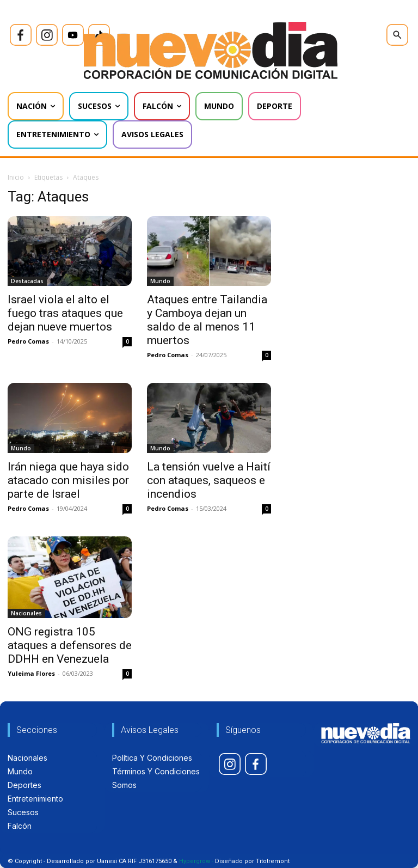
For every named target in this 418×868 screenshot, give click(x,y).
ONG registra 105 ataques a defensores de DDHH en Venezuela (70, 645)
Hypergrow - (196, 861)
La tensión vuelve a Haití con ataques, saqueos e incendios (209, 480)
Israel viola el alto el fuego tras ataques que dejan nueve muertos (65, 313)
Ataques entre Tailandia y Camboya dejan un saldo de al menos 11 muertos (207, 320)
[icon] (21, 35)
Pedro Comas (28, 341)
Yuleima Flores (31, 673)
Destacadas (27, 281)
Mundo (160, 281)
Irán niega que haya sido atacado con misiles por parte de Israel (68, 480)
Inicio (16, 177)
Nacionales (26, 613)
